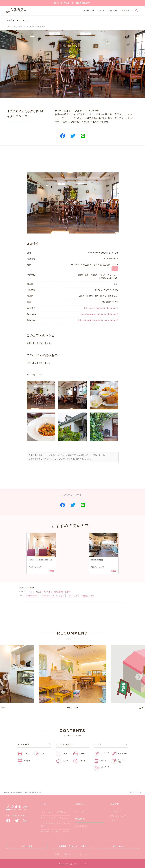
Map (115, 269)
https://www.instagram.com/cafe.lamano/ (98, 320)
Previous (6, 677)
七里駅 (51, 571)
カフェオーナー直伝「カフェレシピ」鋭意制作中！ (55, 824)
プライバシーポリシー (82, 854)
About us (80, 803)
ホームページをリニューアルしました (54, 817)
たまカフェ (17, 809)
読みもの (126, 10)
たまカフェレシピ (82, 825)
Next (139, 677)
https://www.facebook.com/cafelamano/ (99, 314)
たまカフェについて (82, 811)
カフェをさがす (88, 10)
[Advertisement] (73, 159)
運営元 (57, 854)
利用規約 (67, 854)
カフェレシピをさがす (108, 10)
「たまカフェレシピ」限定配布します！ (74, 3)
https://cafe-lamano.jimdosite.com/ (101, 308)
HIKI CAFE (73, 676)
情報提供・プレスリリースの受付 (72, 846)
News (43, 803)
